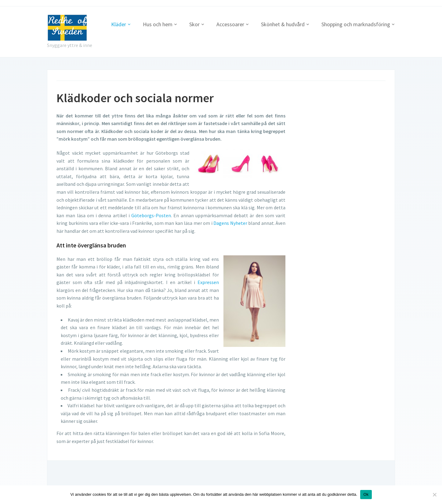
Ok (366, 494)
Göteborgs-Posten (151, 215)
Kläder (119, 24)
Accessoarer (230, 24)
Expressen (208, 282)
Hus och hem (158, 24)
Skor (194, 24)
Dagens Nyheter (230, 223)
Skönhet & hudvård (283, 24)
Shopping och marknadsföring (356, 24)
